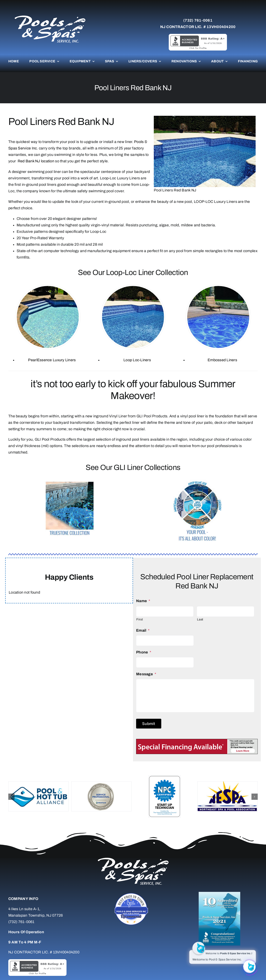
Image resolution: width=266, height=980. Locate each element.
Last (200, 619)
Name (143, 601)
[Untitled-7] (133, 894)
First (140, 619)
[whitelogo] (50, 15)
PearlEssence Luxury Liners (52, 360)
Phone (144, 652)
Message (146, 674)
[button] (11, 797)
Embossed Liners (222, 360)
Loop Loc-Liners (137, 360)
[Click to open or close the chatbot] (249, 966)
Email (143, 630)
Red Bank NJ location (35, 161)
